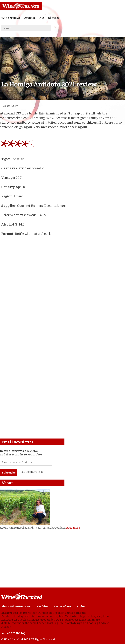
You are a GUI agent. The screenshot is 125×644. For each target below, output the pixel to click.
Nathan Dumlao (38, 613)
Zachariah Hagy (75, 616)
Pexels (5, 616)
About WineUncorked (16, 606)
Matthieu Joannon (36, 616)
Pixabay (18, 616)
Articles (30, 18)
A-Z (42, 18)
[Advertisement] (62, 362)
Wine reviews (11, 18)
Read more (73, 527)
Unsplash (58, 613)
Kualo (62, 623)
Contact (54, 18)
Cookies (43, 606)
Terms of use (62, 606)
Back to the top (15, 633)
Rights (81, 606)
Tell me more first (32, 472)
